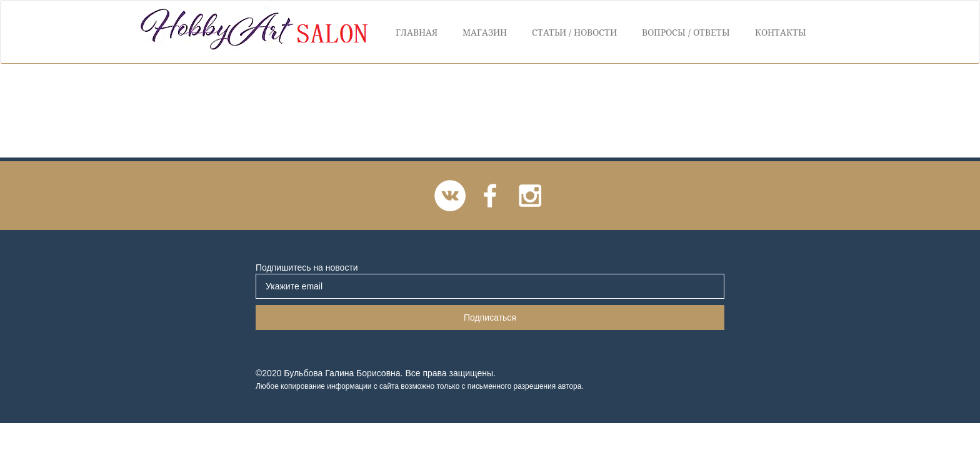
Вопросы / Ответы (686, 32)
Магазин (485, 32)
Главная (417, 32)
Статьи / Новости (574, 32)
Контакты (781, 32)
